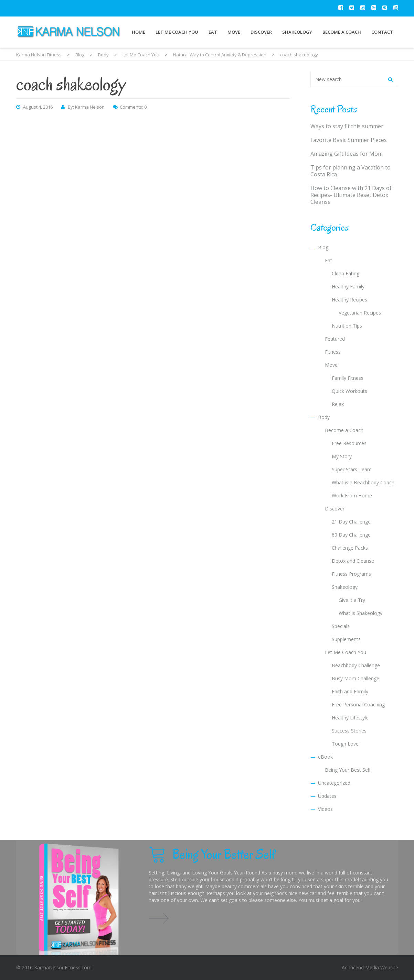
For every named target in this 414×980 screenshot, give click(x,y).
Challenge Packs (350, 548)
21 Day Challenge (351, 522)
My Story (342, 456)
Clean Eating (346, 273)
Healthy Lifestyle (350, 718)
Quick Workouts (349, 391)
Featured (335, 339)
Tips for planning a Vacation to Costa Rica (351, 171)
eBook (325, 757)
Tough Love (345, 744)
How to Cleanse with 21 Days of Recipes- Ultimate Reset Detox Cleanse (351, 195)
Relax (338, 404)
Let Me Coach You (177, 32)
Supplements (346, 639)
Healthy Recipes (349, 300)
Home (139, 32)
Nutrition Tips (347, 326)
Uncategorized (334, 783)
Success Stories (349, 731)
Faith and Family (350, 691)
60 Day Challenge (351, 535)
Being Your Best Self (348, 770)
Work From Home (352, 495)
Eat (213, 32)
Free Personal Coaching (358, 704)
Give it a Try (352, 600)
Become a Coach (342, 32)
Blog (323, 247)
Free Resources (349, 443)
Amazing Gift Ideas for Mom (347, 154)
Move (234, 32)
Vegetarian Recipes (360, 313)
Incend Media (364, 967)
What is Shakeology (360, 613)
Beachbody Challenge (356, 665)
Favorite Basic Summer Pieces (349, 140)
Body (324, 417)
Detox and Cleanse (353, 561)
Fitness (333, 352)
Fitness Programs (351, 574)
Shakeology (297, 32)
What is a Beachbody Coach (363, 482)
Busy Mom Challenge (355, 678)
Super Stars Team (352, 469)
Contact (382, 32)
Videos (325, 809)
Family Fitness (348, 378)
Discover (261, 32)
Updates (327, 796)
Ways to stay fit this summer (347, 126)
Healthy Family (348, 287)
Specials (341, 626)
